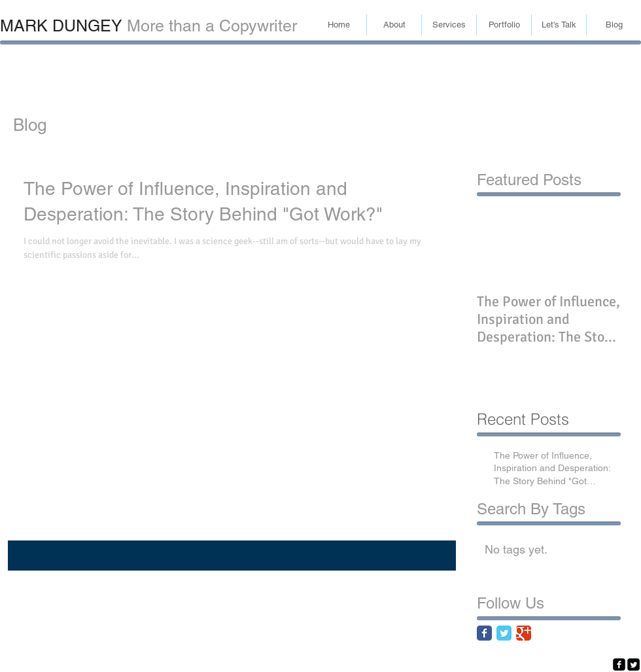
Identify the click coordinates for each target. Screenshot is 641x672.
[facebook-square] (619, 664)
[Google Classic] (524, 633)
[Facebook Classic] (484, 633)
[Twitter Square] (633, 664)
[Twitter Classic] (504, 633)
